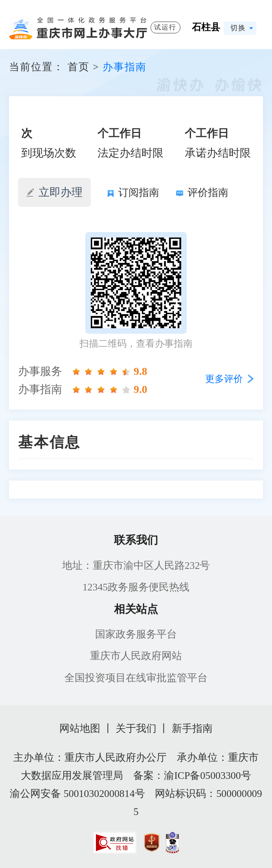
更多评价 (224, 379)
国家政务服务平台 (136, 634)
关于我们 (136, 728)
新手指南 (192, 728)
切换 (238, 28)
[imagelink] (115, 843)
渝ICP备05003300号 (208, 776)
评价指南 (202, 193)
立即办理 (54, 192)
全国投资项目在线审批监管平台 (136, 678)
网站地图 (80, 728)
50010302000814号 (104, 794)
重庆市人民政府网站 (136, 656)
